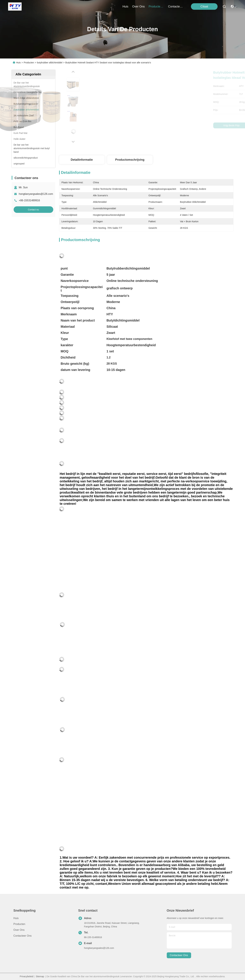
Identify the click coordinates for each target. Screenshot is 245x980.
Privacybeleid (27, 976)
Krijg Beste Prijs (174, 125)
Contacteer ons (23, 936)
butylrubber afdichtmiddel (50, 63)
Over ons (19, 930)
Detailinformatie (82, 160)
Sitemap (40, 976)
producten (156, 6)
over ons (138, 6)
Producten (29, 63)
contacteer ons (176, 6)
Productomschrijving (130, 160)
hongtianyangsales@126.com (36, 194)
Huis (125, 6)
